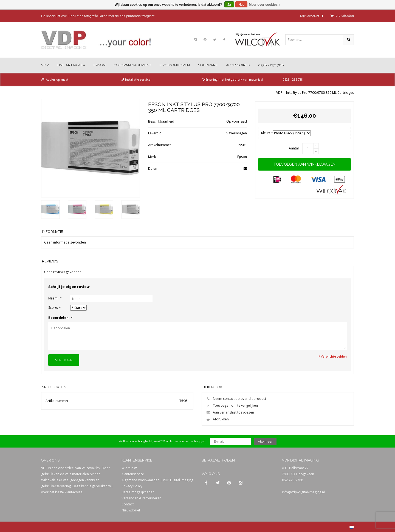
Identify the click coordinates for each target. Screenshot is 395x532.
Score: (54, 308)
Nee (241, 5)
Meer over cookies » (265, 5)
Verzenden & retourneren (141, 498)
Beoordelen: (60, 318)
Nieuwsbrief (131, 510)
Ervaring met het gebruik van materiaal (232, 79)
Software (208, 65)
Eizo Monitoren (175, 65)
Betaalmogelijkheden (138, 492)
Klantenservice (133, 474)
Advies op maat (55, 79)
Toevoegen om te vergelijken (231, 405)
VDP (45, 65)
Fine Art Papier (71, 65)
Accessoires (238, 65)
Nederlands (352, 527)
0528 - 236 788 (271, 65)
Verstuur (64, 360)
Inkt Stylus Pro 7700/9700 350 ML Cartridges (320, 93)
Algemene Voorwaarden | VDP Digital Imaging (157, 480)
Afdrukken (217, 419)
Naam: (55, 298)
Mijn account (312, 16)
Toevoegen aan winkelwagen (304, 164)
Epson (100, 65)
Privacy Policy (132, 486)
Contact (128, 504)
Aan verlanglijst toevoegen (229, 412)
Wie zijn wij (130, 468)
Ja (229, 5)
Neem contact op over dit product (235, 399)
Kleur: (267, 133)
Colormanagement (132, 65)
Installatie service (136, 79)
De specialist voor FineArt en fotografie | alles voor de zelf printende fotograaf (98, 16)
